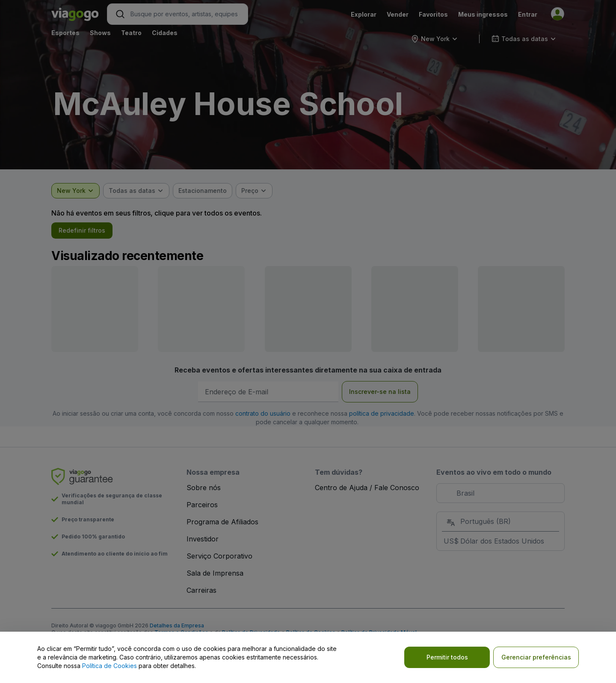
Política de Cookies (110, 666)
